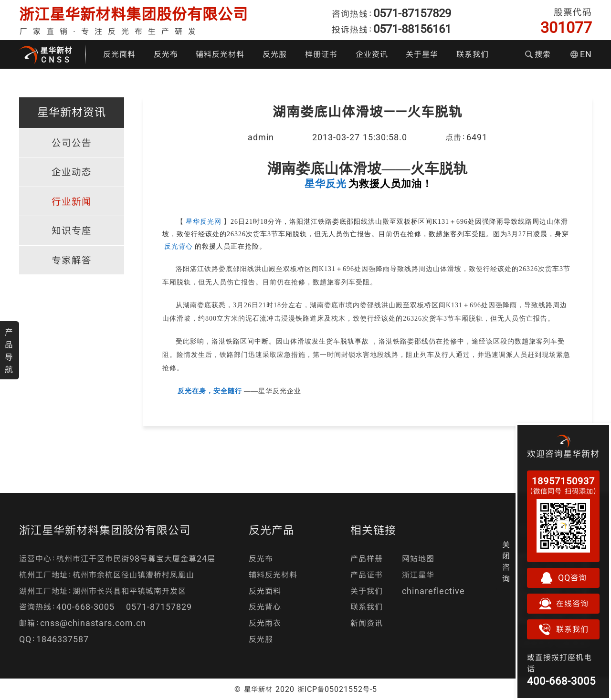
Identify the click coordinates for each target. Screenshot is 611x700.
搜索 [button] (538, 54)
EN (581, 54)
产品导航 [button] (9, 351)
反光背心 (265, 607)
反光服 (275, 54)
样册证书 (321, 54)
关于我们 (367, 591)
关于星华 (422, 54)
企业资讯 (372, 54)
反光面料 (119, 54)
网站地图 (418, 559)
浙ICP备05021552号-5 (337, 689)
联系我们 (473, 54)
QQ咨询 (563, 578)
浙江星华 (418, 575)
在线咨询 (563, 604)
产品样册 (367, 559)
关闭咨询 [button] (506, 562)
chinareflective (433, 591)
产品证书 (367, 575)
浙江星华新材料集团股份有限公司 (134, 14)
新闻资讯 (367, 623)
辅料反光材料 (220, 54)
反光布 (166, 54)
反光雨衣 (265, 623)
